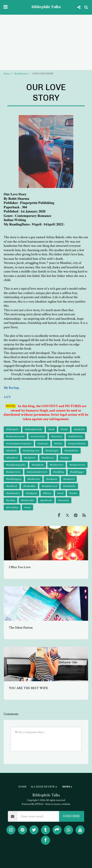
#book (51, 429)
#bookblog (59, 472)
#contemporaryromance (19, 443)
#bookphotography (16, 465)
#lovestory (57, 436)
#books (64, 429)
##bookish (11, 451)
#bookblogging (14, 479)
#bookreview (57, 465)
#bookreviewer (77, 465)
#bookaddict (29, 486)
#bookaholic (69, 486)
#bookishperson (31, 451)
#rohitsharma (75, 436)
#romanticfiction (77, 443)
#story (27, 507)
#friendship (12, 507)
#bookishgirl (52, 451)
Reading (11, 500)
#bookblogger (77, 472)
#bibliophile (12, 429)
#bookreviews (13, 472)
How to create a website (58, 804)
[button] (5, 7)
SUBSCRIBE (71, 816)
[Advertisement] (46, 28)
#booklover (30, 458)
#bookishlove (71, 451)
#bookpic (65, 458)
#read (60, 493)
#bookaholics (13, 493)
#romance (43, 443)
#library (47, 493)
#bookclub (79, 429)
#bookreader (28, 500)
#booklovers (48, 458)
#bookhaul (12, 486)
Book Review (21, 74)
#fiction (58, 443)
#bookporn (52, 479)
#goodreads (46, 500)
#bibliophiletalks (33, 429)
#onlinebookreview (37, 472)
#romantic (64, 500)
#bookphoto (38, 465)
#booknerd (69, 479)
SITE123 (39, 804)
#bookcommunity (15, 436)
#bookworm (34, 479)
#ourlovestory (38, 436)
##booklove (12, 458)
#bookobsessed (49, 486)
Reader (73, 493)
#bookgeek (31, 493)
